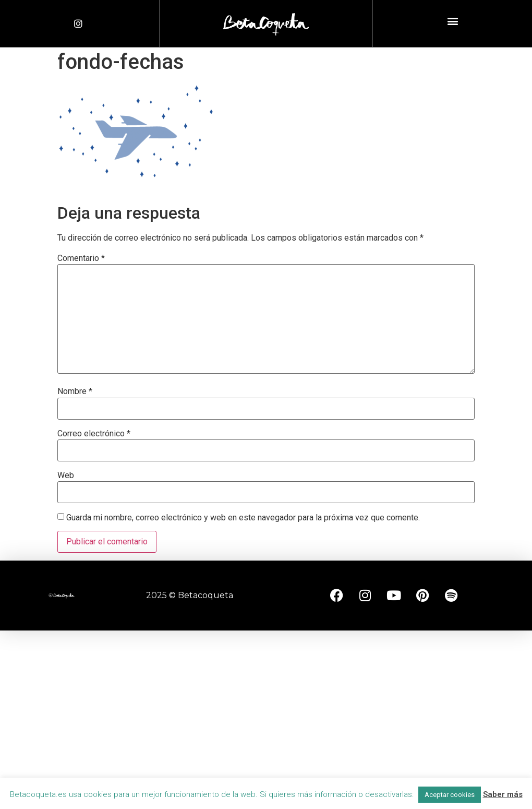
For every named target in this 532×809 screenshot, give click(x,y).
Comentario (81, 258)
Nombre (75, 391)
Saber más (503, 794)
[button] (452, 21)
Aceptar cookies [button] (450, 795)
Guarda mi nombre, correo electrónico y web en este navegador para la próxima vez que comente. (243, 518)
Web (66, 475)
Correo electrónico (94, 434)
